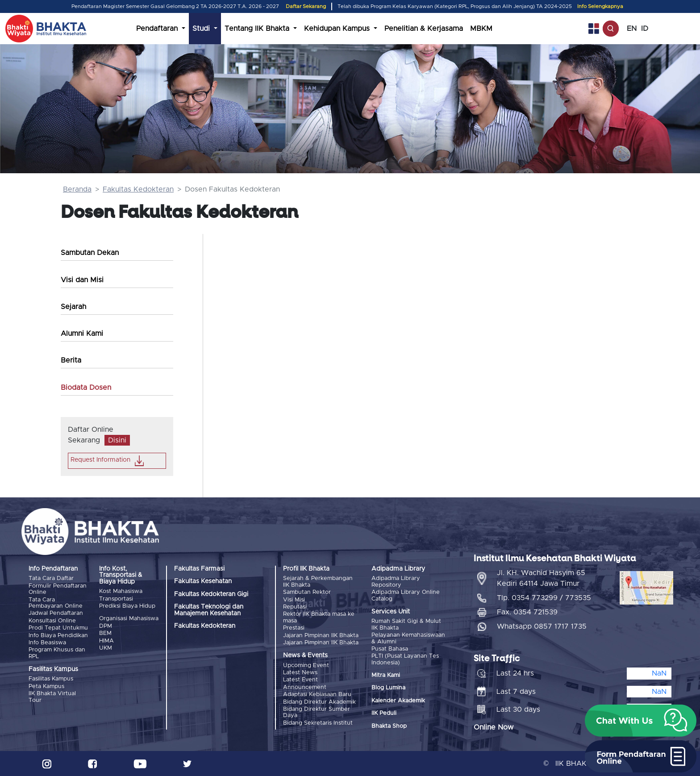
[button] (641, 721)
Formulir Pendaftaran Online (58, 589)
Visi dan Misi (82, 280)
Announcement (305, 687)
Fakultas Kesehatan (203, 581)
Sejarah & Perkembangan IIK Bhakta (318, 582)
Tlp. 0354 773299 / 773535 (544, 598)
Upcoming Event (306, 665)
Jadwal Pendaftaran (56, 613)
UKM (106, 648)
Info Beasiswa (47, 643)
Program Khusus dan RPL (57, 653)
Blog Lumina (388, 688)
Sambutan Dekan (90, 253)
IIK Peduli (384, 713)
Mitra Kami (386, 675)
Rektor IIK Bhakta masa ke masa (319, 617)
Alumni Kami (82, 334)
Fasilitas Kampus (51, 679)
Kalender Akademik (398, 701)
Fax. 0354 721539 (527, 612)
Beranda (77, 189)
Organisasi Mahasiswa (129, 619)
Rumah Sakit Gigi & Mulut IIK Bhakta (406, 624)
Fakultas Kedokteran (138, 189)
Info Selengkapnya (600, 6)
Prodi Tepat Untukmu (58, 628)
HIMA (106, 641)
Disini (117, 440)
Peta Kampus (46, 686)
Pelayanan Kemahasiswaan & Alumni (408, 638)
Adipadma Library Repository (396, 582)
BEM (105, 633)
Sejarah (73, 307)
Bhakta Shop (389, 726)
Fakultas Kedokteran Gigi (211, 594)
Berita (71, 360)
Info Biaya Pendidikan (58, 636)
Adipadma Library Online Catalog (406, 595)
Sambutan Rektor (307, 592)
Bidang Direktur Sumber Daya (317, 712)
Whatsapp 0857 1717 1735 (542, 626)
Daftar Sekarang (306, 6)
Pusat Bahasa (390, 649)
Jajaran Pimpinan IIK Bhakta (321, 636)
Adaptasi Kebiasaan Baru (317, 695)
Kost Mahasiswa (121, 591)
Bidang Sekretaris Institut (318, 723)
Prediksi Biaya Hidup (127, 606)
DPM (106, 626)
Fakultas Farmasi (199, 569)
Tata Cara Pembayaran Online (56, 603)
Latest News (300, 673)
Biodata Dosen (86, 388)
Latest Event (300, 680)
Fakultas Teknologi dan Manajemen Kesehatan (209, 610)
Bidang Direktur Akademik (319, 702)
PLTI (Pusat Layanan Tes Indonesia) (405, 659)
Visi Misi (294, 600)
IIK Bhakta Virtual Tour (52, 697)
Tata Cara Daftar (51, 578)
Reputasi (295, 607)
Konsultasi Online (52, 621)
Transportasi (116, 599)
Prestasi (294, 628)
